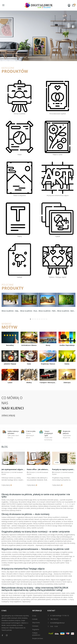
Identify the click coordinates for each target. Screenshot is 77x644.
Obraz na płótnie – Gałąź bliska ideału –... (11, 311)
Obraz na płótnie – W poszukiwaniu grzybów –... (29, 311)
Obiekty (29, 382)
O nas (34, 616)
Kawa (29, 364)
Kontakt (35, 619)
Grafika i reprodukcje (67, 345)
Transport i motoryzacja (48, 382)
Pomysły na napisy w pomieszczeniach (64, 469)
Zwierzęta (67, 382)
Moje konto (36, 623)
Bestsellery (10, 345)
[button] (30, 319)
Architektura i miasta (29, 345)
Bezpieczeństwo (38, 638)
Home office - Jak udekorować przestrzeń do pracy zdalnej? (39, 469)
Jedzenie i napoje (10, 364)
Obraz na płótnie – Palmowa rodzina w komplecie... (48, 311)
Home (6, 463)
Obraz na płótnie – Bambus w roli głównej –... (66, 311)
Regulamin (36, 629)
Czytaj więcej (7, 485)
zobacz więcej (8, 415)
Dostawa (35, 626)
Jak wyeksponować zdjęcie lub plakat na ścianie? (13, 469)
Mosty (48, 345)
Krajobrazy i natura (48, 364)
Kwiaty (67, 364)
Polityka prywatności (36, 634)
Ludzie (10, 382)
